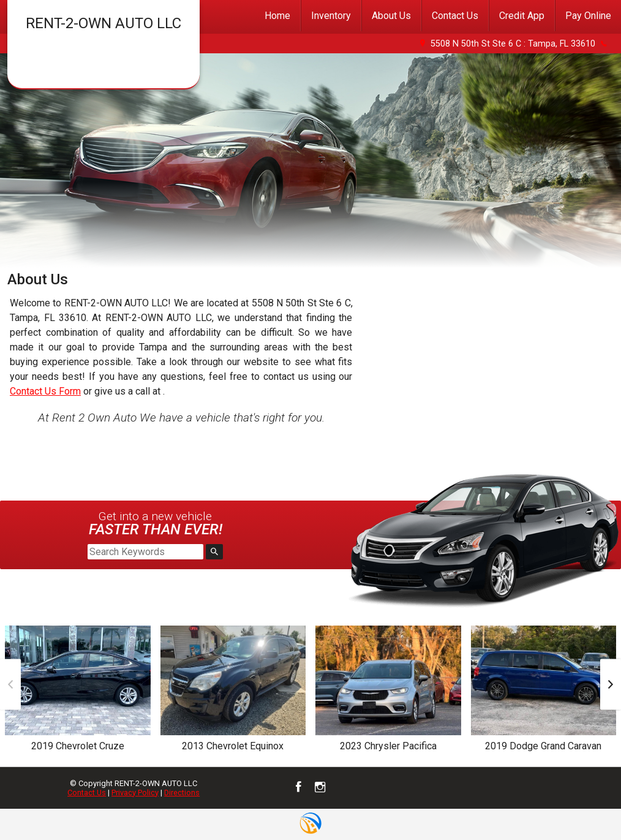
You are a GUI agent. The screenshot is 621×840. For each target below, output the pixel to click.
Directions (182, 793)
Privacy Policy (135, 793)
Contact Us (87, 793)
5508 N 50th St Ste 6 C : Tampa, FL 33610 (513, 44)
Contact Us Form (45, 391)
